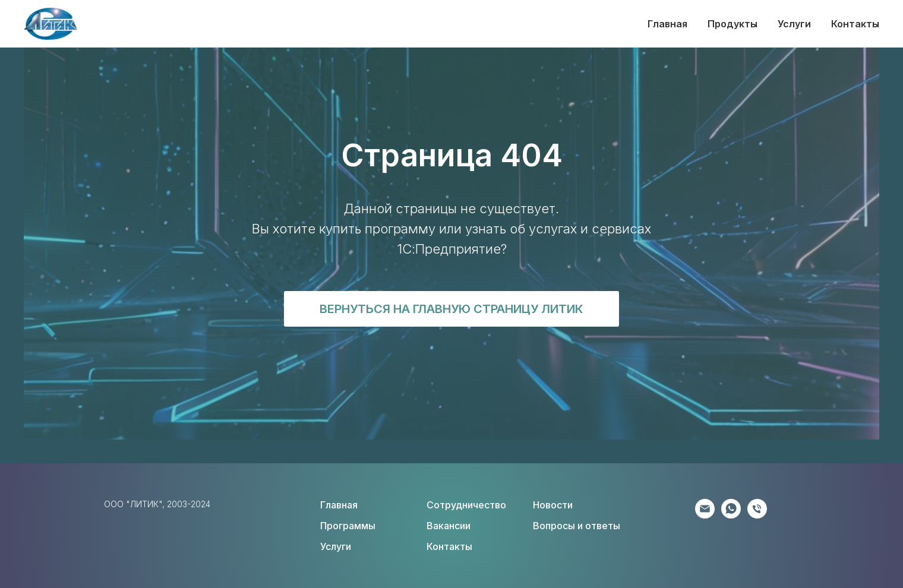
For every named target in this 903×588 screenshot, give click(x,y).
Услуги (794, 24)
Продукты (732, 24)
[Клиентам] (731, 515)
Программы (348, 526)
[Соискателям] (757, 515)
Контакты (855, 24)
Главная (667, 24)
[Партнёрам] (705, 515)
